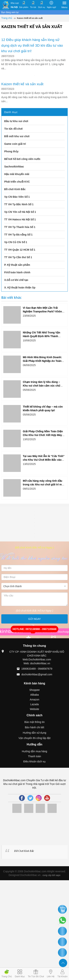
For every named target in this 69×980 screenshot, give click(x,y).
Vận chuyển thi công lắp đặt (35, 738)
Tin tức (33, 7)
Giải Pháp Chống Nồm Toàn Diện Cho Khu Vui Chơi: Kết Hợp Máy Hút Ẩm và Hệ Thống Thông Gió (43, 435)
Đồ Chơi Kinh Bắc (24, 851)
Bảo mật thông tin (34, 722)
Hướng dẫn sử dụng (34, 733)
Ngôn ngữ (51, 7)
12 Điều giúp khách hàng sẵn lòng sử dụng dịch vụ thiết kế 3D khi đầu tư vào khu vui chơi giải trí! (32, 45)
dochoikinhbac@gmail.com (37, 674)
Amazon (34, 699)
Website (34, 709)
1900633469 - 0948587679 (37, 669)
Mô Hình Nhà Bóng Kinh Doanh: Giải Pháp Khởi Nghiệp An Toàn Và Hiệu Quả (42, 361)
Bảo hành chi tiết (34, 727)
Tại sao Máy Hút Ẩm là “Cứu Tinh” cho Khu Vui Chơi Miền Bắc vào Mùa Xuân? (44, 460)
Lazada (35, 704)
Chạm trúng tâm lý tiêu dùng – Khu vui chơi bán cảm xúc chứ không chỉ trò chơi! (41, 386)
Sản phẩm (24, 7)
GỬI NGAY (34, 619)
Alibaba (34, 695)
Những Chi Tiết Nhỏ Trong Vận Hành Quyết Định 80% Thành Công (41, 336)
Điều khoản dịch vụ (35, 761)
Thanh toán (34, 756)
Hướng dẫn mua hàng (34, 751)
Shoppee (34, 690)
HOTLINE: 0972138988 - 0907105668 (34, 629)
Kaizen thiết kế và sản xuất (23, 84)
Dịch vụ (42, 7)
